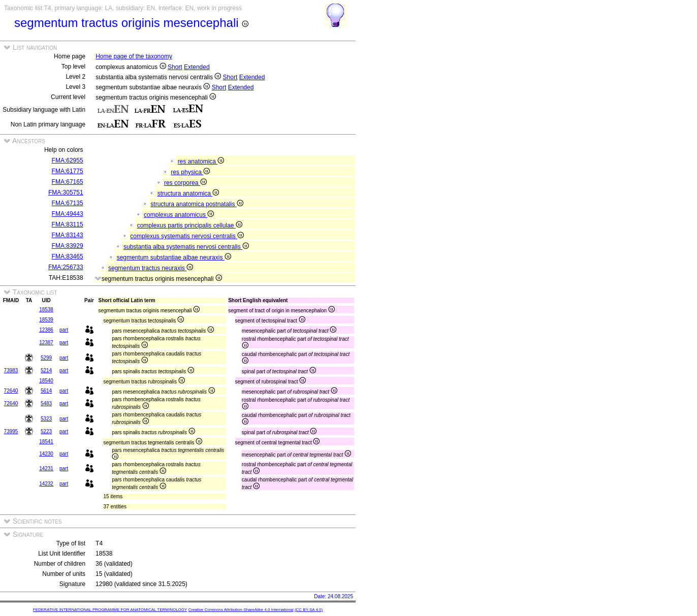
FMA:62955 (68, 160)
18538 (46, 310)
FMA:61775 (68, 171)
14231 (46, 468)
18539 (46, 320)
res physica (190, 172)
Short (175, 67)
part (64, 330)
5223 (46, 431)
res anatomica (201, 161)
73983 (11, 370)
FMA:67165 (68, 182)
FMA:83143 (68, 235)
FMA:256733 (66, 267)
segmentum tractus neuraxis (151, 268)
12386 (46, 330)
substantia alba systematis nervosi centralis (186, 247)
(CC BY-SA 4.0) (309, 610)
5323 (46, 419)
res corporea (185, 183)
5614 (46, 391)
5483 (46, 403)
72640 (11, 391)
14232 (46, 484)
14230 (46, 454)
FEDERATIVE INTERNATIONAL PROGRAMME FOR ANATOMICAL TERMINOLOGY (110, 610)
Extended (197, 67)
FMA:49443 (68, 214)
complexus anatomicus (179, 215)
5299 (46, 358)
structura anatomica (188, 193)
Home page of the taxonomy (134, 56)
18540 (46, 381)
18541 (46, 442)
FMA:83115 (68, 224)
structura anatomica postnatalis (197, 204)
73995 (11, 431)
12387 (46, 343)
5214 (46, 370)
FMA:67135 (68, 203)
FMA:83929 (68, 246)
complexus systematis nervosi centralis (187, 236)
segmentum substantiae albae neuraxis (174, 257)
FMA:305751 (66, 192)
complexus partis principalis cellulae (190, 225)
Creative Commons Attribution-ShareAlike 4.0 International (241, 610)
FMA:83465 (68, 256)
